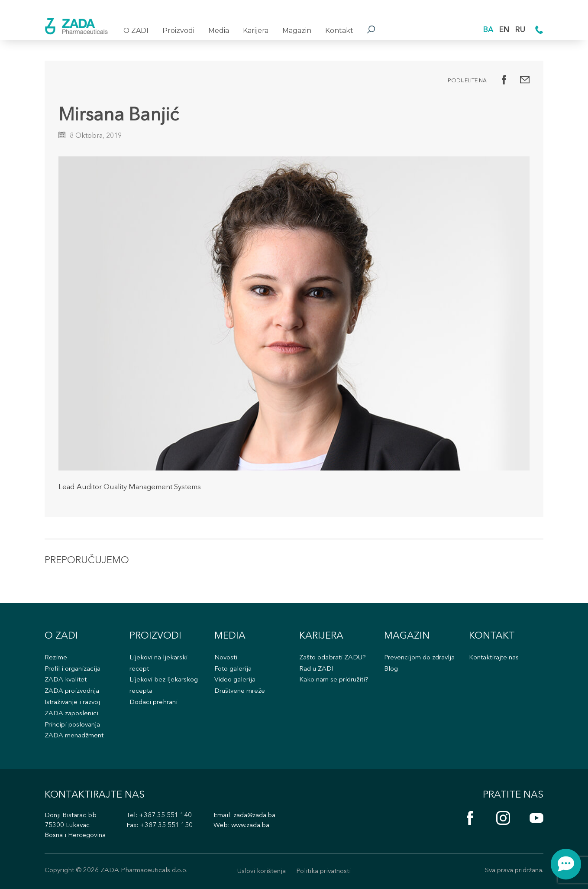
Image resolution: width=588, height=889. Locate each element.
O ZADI (136, 31)
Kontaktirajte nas (494, 658)
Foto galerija (233, 669)
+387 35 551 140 (165, 816)
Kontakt (339, 31)
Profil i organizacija (73, 669)
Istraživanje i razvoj (72, 702)
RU (520, 30)
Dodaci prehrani (153, 702)
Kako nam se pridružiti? (334, 680)
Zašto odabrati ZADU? (333, 658)
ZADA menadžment (74, 736)
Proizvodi (178, 31)
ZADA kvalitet (66, 680)
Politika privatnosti (323, 871)
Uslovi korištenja (262, 871)
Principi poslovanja (72, 725)
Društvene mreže (240, 691)
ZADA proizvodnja (72, 691)
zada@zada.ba (254, 816)
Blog (391, 669)
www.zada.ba (250, 826)
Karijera (256, 31)
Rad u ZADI (316, 669)
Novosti (226, 658)
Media (219, 31)
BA (488, 30)
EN (504, 30)
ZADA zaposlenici (71, 714)
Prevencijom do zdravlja (419, 658)
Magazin (297, 31)
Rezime (56, 658)
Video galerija (235, 680)
